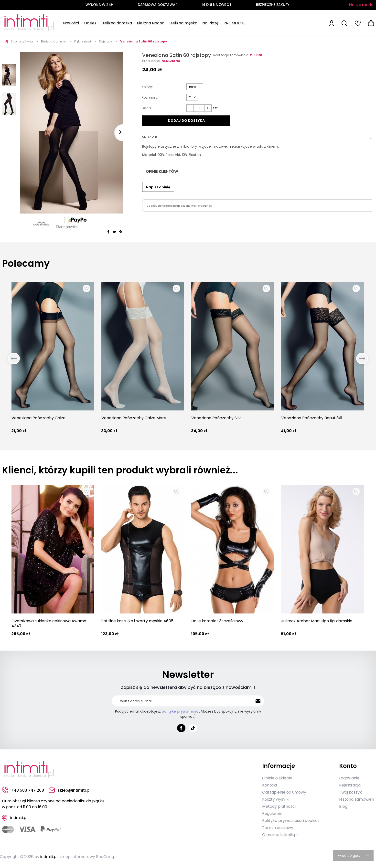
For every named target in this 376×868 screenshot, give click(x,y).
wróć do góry (354, 855)
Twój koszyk (350, 792)
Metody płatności (279, 806)
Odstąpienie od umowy (284, 792)
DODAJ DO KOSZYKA (186, 121)
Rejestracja (350, 785)
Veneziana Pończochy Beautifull (312, 418)
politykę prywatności (180, 711)
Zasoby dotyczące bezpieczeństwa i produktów (180, 205)
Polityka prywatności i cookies (291, 820)
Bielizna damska (117, 23)
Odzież (90, 23)
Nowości (71, 23)
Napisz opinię (158, 186)
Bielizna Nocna (151, 23)
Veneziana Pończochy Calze (38, 418)
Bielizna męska (183, 23)
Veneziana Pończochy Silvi (216, 418)
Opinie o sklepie (277, 778)
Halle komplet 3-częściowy (217, 621)
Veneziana (171, 61)
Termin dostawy (278, 827)
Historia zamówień (357, 799)
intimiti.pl (49, 856)
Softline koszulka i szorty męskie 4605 (137, 621)
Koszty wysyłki (276, 799)
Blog (343, 806)
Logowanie (349, 778)
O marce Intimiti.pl (280, 834)
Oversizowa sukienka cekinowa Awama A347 (49, 623)
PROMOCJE (235, 23)
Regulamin (272, 813)
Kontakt (270, 785)
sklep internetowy (78, 856)
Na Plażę (210, 23)
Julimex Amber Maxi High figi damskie (317, 621)
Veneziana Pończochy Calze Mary (134, 418)
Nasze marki (361, 5)
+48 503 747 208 (23, 790)
